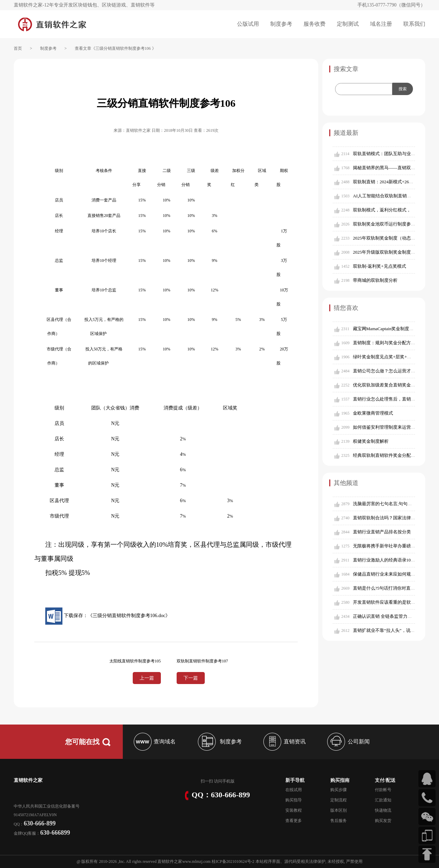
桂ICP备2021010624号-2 (233, 861)
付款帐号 (383, 790)
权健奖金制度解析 (371, 441)
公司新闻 (348, 742)
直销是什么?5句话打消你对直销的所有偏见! (396, 588)
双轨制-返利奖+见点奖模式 (379, 266)
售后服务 (339, 821)
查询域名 (154, 742)
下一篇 (191, 678)
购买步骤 (339, 790)
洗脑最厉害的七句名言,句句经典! (385, 504)
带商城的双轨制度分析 (375, 280)
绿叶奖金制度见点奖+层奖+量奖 (384, 357)
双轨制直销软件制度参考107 (202, 661)
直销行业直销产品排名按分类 (382, 532)
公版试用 (248, 24)
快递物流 (383, 810)
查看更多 (294, 821)
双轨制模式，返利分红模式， (382, 210)
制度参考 (281, 24)
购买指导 (294, 800)
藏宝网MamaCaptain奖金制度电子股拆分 (392, 329)
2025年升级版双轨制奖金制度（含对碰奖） (395, 252)
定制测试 (348, 24)
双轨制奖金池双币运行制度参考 (384, 224)
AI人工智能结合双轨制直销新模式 (387, 196)
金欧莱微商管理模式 (373, 413)
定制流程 (339, 800)
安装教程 (294, 810)
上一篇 (147, 678)
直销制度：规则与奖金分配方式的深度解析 (395, 343)
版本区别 (339, 810)
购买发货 (383, 821)
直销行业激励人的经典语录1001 (384, 560)
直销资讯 (284, 742)
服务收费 (315, 24)
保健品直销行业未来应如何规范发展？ (391, 574)
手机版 (228, 781)
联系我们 (414, 24)
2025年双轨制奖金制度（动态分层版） (391, 238)
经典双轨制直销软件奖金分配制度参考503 (394, 455)
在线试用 (294, 790)
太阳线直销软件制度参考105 (135, 661)
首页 (18, 48)
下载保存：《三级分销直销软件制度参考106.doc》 (108, 616)
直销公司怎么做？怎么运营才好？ (386, 371)
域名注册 (381, 24)
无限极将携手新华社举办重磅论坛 (386, 546)
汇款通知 (383, 800)
